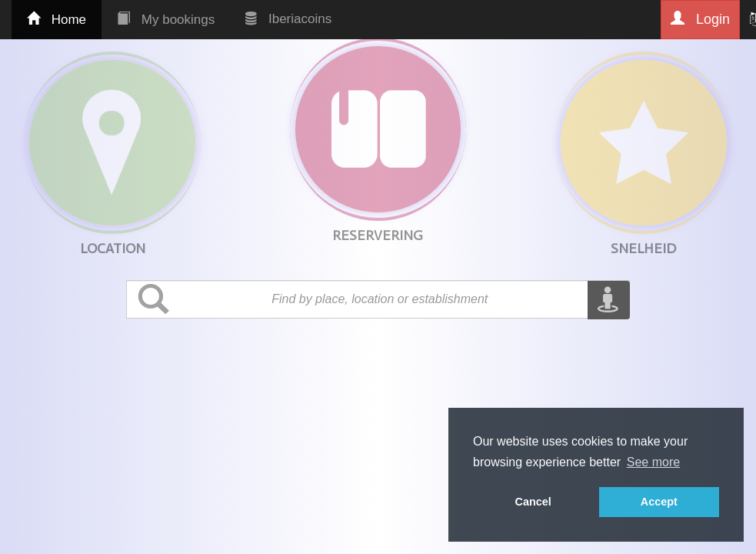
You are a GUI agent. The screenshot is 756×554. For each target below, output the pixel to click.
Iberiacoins (288, 19)
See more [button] (653, 462)
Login (700, 19)
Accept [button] (659, 502)
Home (57, 20)
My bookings (166, 20)
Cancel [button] (533, 502)
